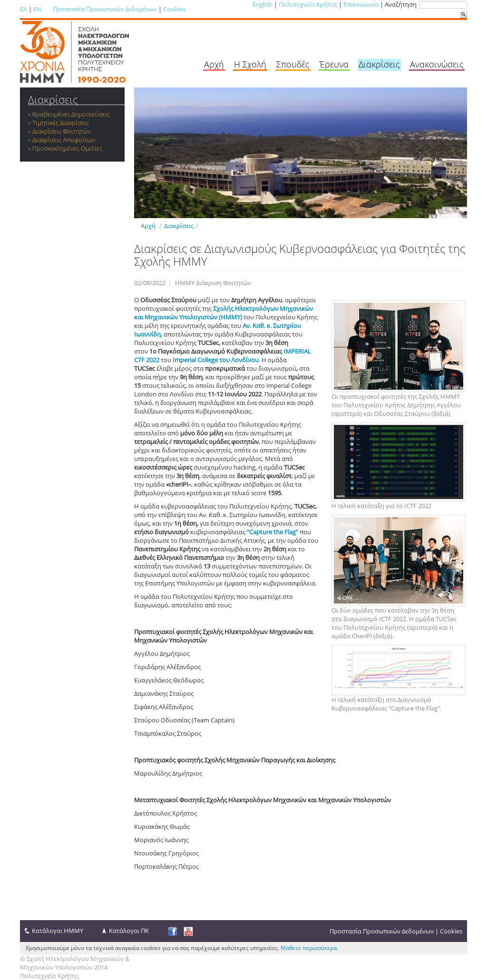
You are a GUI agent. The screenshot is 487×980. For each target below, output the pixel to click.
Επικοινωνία (361, 4)
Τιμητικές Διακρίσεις (61, 123)
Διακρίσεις (379, 64)
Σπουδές (293, 64)
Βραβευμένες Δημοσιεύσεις (71, 114)
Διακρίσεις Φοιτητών (62, 131)
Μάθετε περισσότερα (309, 948)
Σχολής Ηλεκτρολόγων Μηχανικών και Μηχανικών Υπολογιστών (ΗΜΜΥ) (224, 313)
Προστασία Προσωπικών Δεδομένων (105, 9)
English (263, 4)
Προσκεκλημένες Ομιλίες (67, 148)
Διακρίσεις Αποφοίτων (64, 140)
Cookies (174, 9)
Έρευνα (334, 64)
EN (37, 9)
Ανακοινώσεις (437, 64)
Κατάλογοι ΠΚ (129, 931)
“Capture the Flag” (272, 532)
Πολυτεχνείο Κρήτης (308, 4)
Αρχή (214, 64)
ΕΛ (24, 9)
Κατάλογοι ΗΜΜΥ (58, 931)
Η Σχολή (250, 64)
